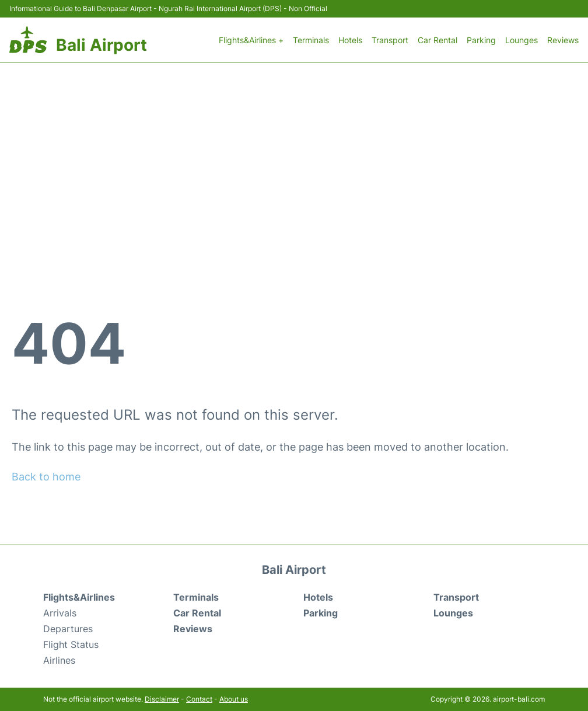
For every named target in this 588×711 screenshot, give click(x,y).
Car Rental (437, 40)
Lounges (521, 40)
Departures (68, 629)
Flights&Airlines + (251, 40)
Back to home (46, 477)
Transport (390, 40)
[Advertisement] (294, 150)
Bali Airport (101, 45)
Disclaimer (162, 699)
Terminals (311, 40)
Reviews (563, 40)
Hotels (350, 40)
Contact (199, 699)
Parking (481, 40)
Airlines (59, 660)
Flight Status (71, 644)
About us (234, 699)
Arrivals (60, 613)
